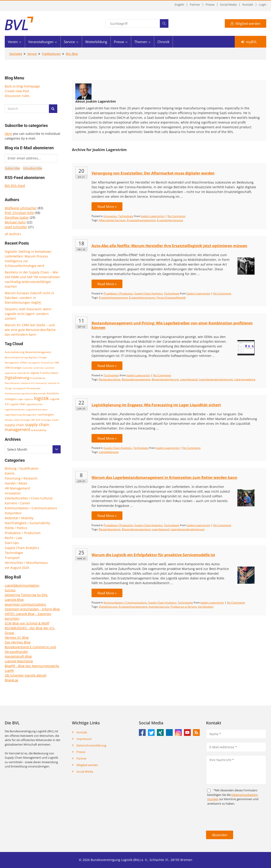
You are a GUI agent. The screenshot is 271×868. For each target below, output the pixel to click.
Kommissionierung (15, 393)
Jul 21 (81, 177)
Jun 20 (81, 409)
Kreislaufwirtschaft (36, 393)
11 (81, 321)
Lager (21, 399)
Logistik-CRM (17, 404)
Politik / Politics (16, 528)
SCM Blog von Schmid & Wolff (27, 623)
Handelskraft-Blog (18, 656)
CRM (57, 363)
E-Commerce (38, 378)
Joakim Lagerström (153, 216)
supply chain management (27, 427)
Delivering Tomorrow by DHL (26, 595)
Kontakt (248, 5)
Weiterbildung (96, 42)
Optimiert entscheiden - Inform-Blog (32, 609)
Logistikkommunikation (22, 585)
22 (81, 402)
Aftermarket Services (112, 220)
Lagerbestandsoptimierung (216, 379)
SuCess (10, 590)
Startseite (16, 54)
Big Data (33, 357)
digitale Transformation (45, 373)
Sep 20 (81, 327)
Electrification (12, 383)
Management (29, 415)
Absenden (220, 835)
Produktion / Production (23, 533)
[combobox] (33, 449)
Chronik (163, 42)
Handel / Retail (16, 483)
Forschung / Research (21, 478)
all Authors (13, 234)
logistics (29, 399)
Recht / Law (13, 538)
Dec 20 (81, 249)
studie (55, 420)
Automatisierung (15, 352)
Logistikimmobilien (15, 409)
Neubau (9, 420)
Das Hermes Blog (18, 642)
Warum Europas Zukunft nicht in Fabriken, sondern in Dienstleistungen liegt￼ (29, 298)
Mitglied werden (246, 23)
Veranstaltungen (41, 42)
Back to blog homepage (22, 86)
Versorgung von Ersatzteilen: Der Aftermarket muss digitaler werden (153, 173)
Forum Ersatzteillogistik (171, 297)
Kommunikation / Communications (31, 508)
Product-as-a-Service (184, 607)
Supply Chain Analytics (22, 548)
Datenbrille (24, 373)
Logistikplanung (13, 415)
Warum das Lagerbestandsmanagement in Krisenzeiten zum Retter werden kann (164, 478)
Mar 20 (81, 558)
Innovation (41, 383)
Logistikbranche (34, 404)
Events (10, 473)
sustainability (39, 430)
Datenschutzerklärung (91, 745)
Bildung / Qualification (22, 468)
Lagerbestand (189, 379)
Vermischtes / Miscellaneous (26, 563)
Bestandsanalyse (110, 379)
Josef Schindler (16, 227)
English (179, 5)
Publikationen (51, 54)
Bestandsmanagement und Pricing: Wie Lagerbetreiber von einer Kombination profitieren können (172, 325)
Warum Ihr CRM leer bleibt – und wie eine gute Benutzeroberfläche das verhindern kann (30, 330)
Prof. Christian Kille (19, 213)
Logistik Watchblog (19, 661)
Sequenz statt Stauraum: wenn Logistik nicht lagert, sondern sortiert (28, 314)
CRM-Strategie (13, 368)
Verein (13, 42)
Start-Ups (12, 543)
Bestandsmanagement (38, 352)
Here (8, 134)
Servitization (206, 607)
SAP (33, 420)
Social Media (228, 5)
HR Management (17, 488)
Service (69, 42)
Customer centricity (33, 368)
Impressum (84, 739)
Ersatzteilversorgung (170, 220)
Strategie (46, 420)
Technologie (14, 553)
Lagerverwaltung (245, 379)
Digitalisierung (17, 378)
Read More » (107, 207)
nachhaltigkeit (46, 414)
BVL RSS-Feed (15, 186)
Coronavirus (47, 363)
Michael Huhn (15, 222)
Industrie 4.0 (28, 383)
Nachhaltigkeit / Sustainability (27, 523)
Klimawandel (33, 388)
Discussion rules (17, 96)
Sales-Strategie (22, 420)
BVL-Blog (72, 54)
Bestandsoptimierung (16, 357)
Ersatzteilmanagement (141, 220)
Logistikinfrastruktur (37, 409)
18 (81, 243)
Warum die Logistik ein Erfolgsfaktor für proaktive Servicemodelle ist (153, 555)
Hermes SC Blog (17, 637)
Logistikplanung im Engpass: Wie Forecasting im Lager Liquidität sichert (156, 405)
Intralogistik (19, 388)
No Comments (177, 216)
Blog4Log (11, 680)
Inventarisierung (159, 607)
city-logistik (34, 363)
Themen (141, 42)
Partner (195, 5)
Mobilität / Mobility (19, 518)
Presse (210, 5)
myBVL (249, 42)
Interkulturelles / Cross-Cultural (29, 498)
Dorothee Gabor (17, 217)
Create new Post (17, 91)
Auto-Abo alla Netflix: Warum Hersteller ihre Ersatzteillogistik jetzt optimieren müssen (169, 246)
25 (81, 552)
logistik (41, 398)
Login (263, 5)
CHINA (23, 363)
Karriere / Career (17, 503)
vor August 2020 (17, 568)
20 (81, 171)
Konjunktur (13, 513)
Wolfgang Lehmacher (21, 208)
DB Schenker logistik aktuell (26, 675)
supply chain (14, 425)
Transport (12, 558)
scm (38, 420)
